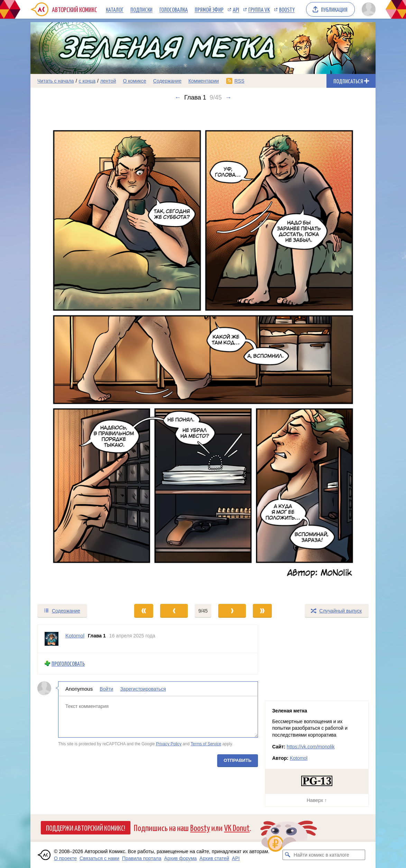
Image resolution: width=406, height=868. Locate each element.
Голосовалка (174, 9)
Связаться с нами (99, 858)
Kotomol (299, 758)
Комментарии (204, 81)
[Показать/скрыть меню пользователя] (367, 9)
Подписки (141, 9)
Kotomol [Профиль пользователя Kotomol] (75, 636)
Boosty (287, 9)
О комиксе (134, 81)
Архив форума (181, 858)
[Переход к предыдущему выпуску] (74, 352)
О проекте (65, 858)
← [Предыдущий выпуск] (178, 97)
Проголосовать (68, 664)
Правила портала (142, 858)
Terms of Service (206, 744)
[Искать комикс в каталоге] (288, 855)
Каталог (115, 9)
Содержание (167, 81)
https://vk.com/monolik (311, 747)
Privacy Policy (169, 744)
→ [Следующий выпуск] (228, 97)
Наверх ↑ (317, 800)
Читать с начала (56, 81)
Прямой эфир (209, 9)
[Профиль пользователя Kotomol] (52, 639)
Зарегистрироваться (143, 689)
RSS (239, 81)
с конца (87, 81)
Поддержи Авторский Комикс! (86, 828)
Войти (106, 689)
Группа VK (259, 9)
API (236, 9)
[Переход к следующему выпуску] (203, 352)
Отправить (238, 760)
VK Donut (237, 827)
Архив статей (214, 858)
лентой (108, 81)
